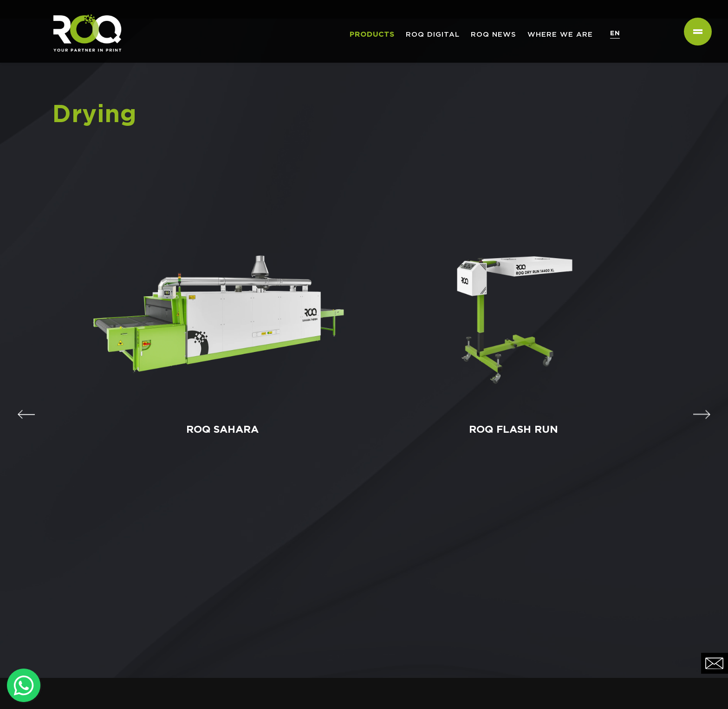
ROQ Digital (433, 35)
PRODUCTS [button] (372, 35)
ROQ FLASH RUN (509, 426)
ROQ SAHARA (218, 426)
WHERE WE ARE (560, 35)
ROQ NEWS (494, 35)
